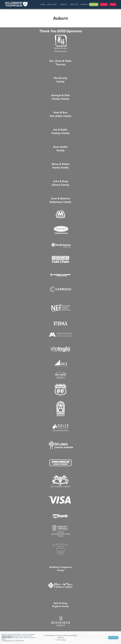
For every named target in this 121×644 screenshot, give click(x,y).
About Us (74, 4)
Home (43, 4)
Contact (84, 4)
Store (113, 4)
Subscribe (113, 638)
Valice (64, 640)
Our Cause (53, 4)
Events (64, 4)
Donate (104, 4)
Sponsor (94, 4)
